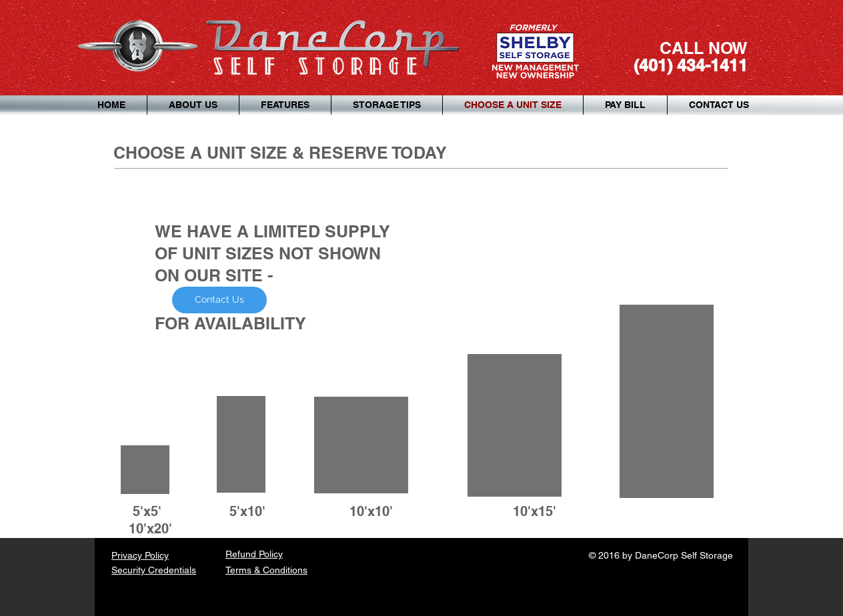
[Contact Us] (219, 300)
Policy (157, 555)
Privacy (128, 555)
